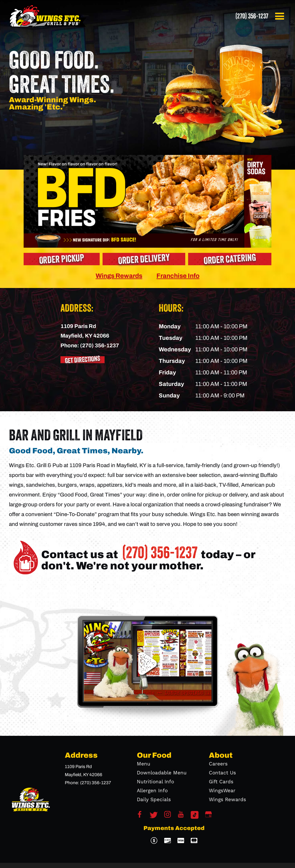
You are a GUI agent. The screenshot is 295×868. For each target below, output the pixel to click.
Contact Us (222, 773)
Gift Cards (221, 782)
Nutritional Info (155, 782)
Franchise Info (178, 276)
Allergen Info (152, 791)
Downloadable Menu (162, 773)
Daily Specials (154, 800)
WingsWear (222, 791)
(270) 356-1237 (252, 16)
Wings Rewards (119, 276)
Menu (144, 764)
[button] (281, 16)
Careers (218, 764)
